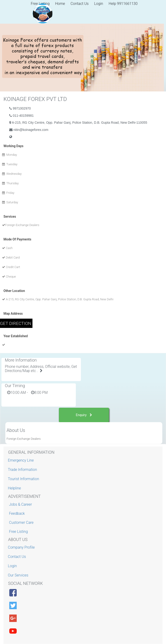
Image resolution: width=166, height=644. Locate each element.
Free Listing (18, 532)
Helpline (15, 488)
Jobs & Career (21, 504)
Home (60, 4)
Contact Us (80, 4)
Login (99, 4)
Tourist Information (24, 479)
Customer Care (21, 523)
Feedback (17, 513)
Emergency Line (21, 460)
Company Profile (22, 547)
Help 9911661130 (123, 4)
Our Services (19, 575)
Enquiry (84, 415)
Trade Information (23, 470)
